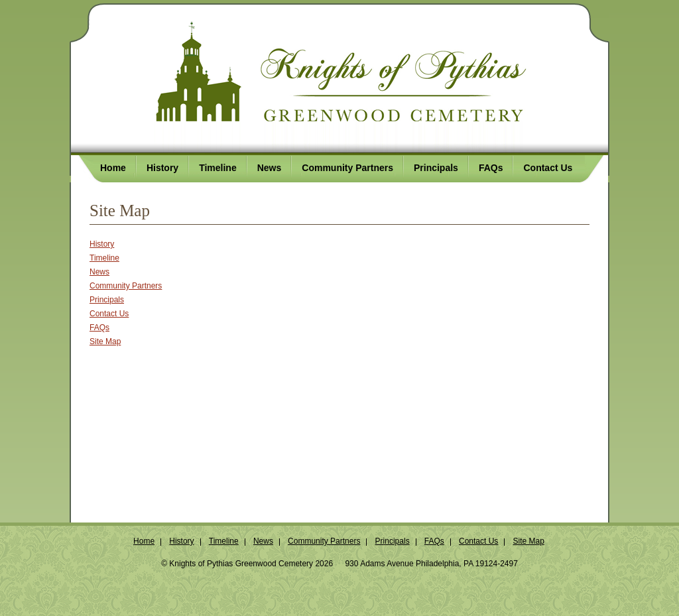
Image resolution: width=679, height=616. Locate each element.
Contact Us (109, 314)
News (99, 272)
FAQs (99, 328)
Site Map (105, 341)
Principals (107, 300)
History (102, 244)
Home (144, 541)
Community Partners (126, 286)
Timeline (104, 258)
